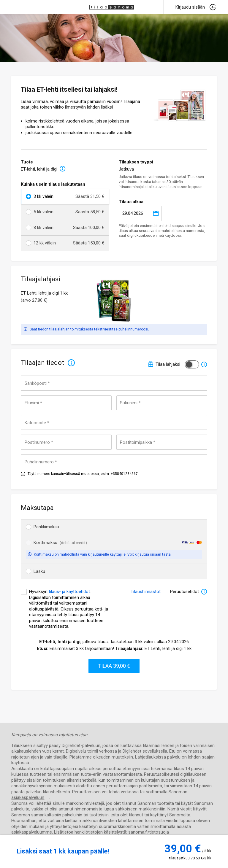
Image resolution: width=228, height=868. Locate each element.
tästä (166, 554)
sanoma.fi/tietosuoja (149, 832)
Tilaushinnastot (146, 592)
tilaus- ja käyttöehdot (69, 592)
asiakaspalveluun (28, 797)
